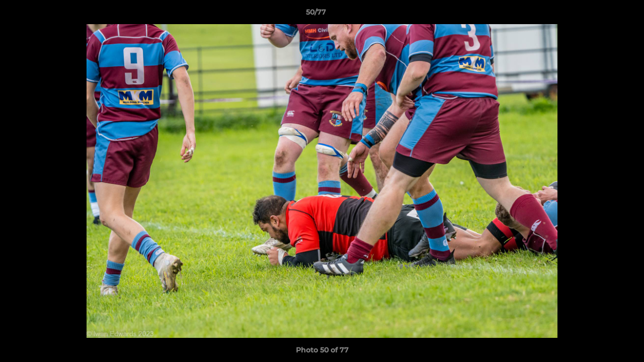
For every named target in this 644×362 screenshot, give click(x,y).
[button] (602, 15)
